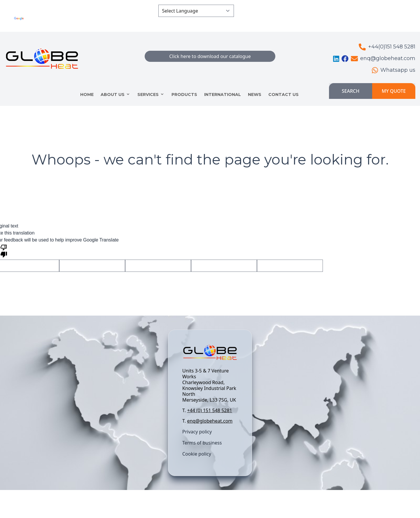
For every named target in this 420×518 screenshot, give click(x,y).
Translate (117, 22)
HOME (87, 94)
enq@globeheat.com (210, 421)
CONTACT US (283, 94)
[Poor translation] (4, 251)
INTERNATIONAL (223, 94)
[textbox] (210, 396)
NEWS (255, 94)
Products (184, 94)
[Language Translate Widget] (196, 11)
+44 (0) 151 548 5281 (209, 410)
